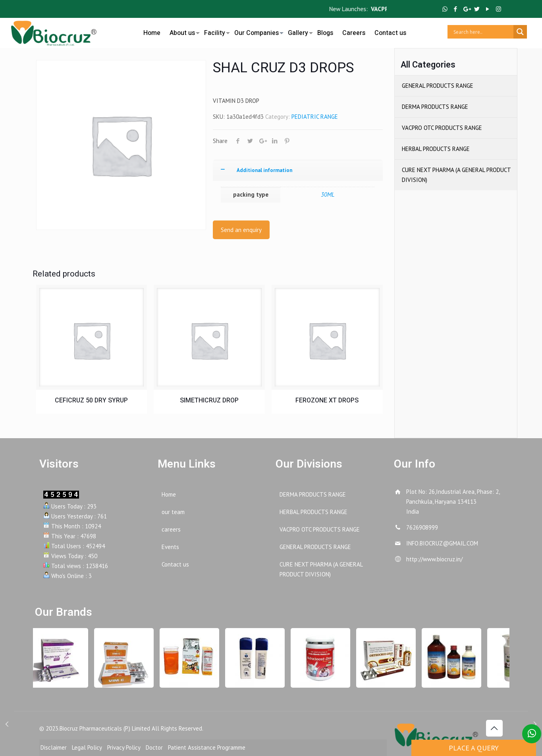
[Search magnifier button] (520, 32)
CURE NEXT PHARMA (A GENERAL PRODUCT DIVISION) (456, 175)
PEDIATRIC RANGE (315, 117)
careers (171, 529)
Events (170, 547)
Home (169, 494)
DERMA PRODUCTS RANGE (435, 107)
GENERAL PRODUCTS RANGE (438, 86)
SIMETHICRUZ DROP (209, 400)
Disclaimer (54, 747)
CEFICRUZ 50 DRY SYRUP (91, 400)
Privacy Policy (124, 747)
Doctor (154, 747)
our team (173, 512)
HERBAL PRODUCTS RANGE (436, 149)
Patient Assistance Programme (207, 747)
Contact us (175, 564)
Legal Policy (87, 747)
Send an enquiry (241, 230)
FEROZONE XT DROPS (327, 400)
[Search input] (482, 32)
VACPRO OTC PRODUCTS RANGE (442, 128)
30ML (328, 194)
